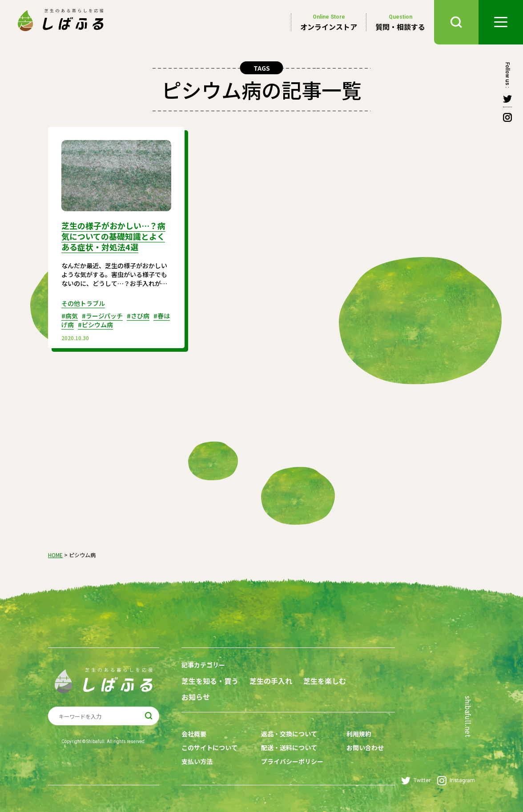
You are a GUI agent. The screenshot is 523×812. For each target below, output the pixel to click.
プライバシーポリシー (292, 761)
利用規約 (359, 734)
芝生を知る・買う (210, 681)
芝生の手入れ (271, 681)
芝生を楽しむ (325, 681)
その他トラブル (83, 303)
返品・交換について (289, 734)
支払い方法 (197, 761)
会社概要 (194, 734)
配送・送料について (289, 748)
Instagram (456, 781)
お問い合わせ (365, 748)
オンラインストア (329, 22)
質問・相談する (400, 22)
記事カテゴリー (203, 665)
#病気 (70, 316)
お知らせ (196, 697)
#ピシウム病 (95, 325)
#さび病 (138, 316)
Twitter (416, 781)
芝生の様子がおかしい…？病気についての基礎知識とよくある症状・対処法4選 (113, 236)
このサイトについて (209, 748)
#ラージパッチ (102, 316)
